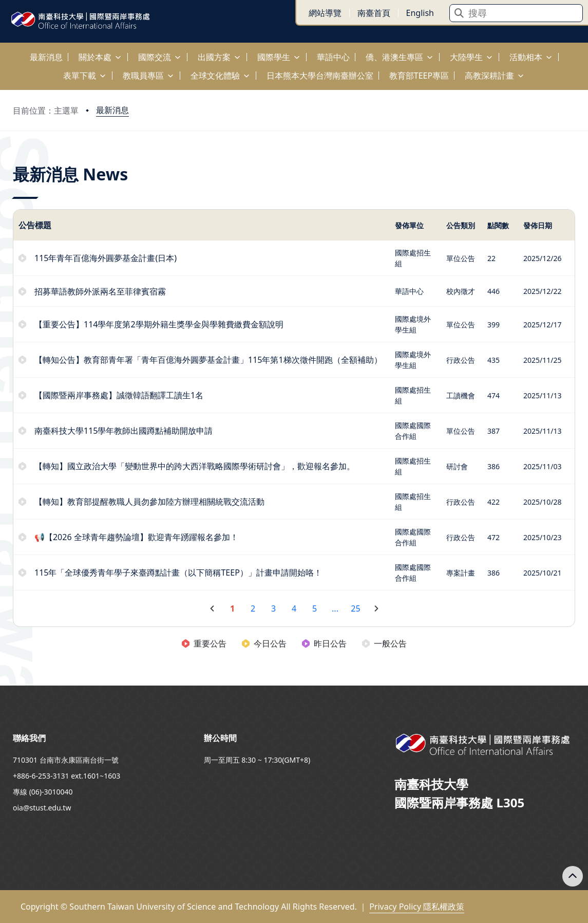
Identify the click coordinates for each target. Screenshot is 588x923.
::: (3, 51)
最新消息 (112, 110)
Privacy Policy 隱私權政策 (417, 907)
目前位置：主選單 (46, 110)
